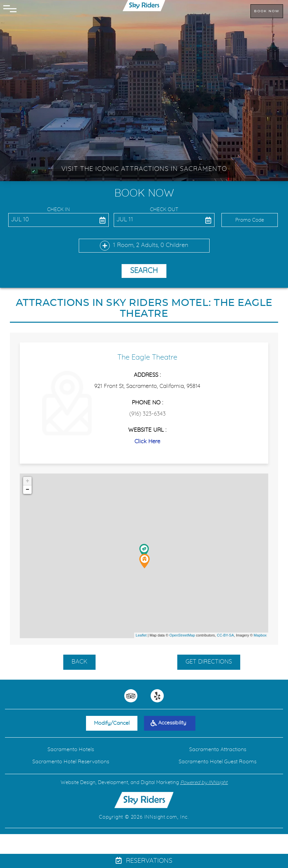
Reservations (144, 861)
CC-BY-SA (225, 635)
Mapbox (260, 635)
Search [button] (144, 271)
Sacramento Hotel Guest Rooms (217, 762)
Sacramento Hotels (71, 749)
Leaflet (141, 635)
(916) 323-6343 (147, 414)
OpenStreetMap (182, 635)
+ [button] (28, 481)
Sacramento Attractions (218, 749)
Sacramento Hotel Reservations (71, 762)
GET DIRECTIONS (209, 662)
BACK (79, 662)
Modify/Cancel (112, 723)
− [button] (28, 490)
